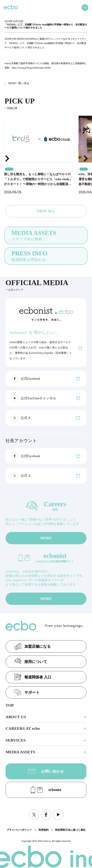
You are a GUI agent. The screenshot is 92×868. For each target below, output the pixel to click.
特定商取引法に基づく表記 (70, 830)
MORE (46, 538)
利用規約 (44, 830)
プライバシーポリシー (19, 830)
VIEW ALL (46, 211)
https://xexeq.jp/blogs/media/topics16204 (31, 68)
